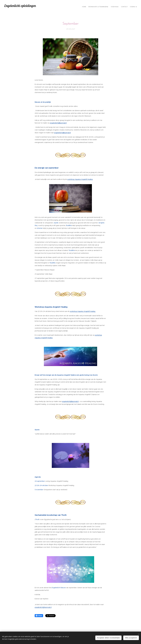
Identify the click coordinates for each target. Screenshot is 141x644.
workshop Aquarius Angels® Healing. (83, 311)
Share (39, 616)
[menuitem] (124, 7)
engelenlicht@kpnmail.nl (58, 123)
